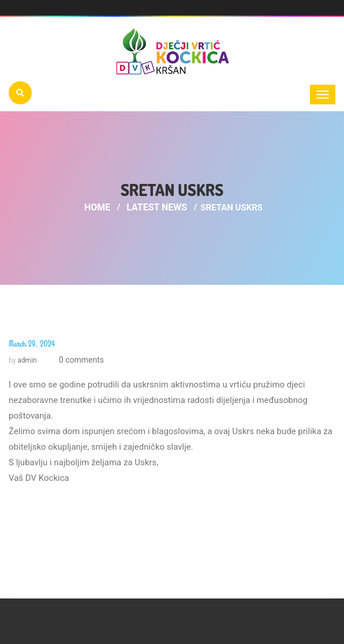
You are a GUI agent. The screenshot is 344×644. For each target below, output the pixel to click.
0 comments (80, 360)
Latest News (157, 207)
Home (97, 207)
